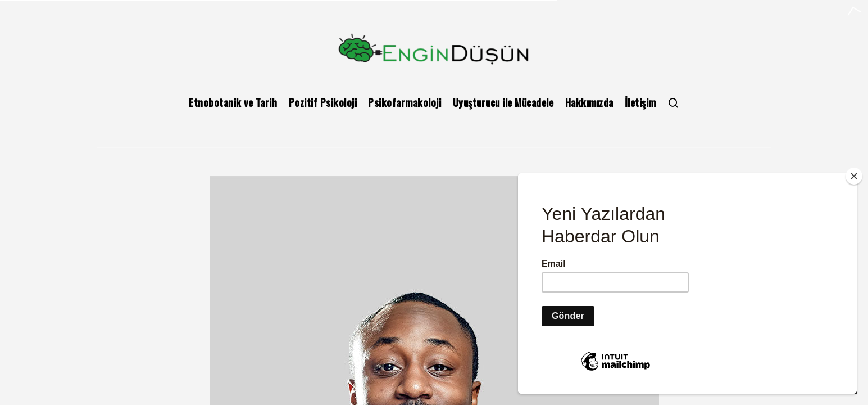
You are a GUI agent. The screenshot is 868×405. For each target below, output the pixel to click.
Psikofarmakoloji (405, 102)
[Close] (854, 176)
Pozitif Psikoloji (323, 102)
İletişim (640, 102)
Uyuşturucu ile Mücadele (503, 102)
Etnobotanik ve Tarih (233, 102)
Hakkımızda (589, 102)
